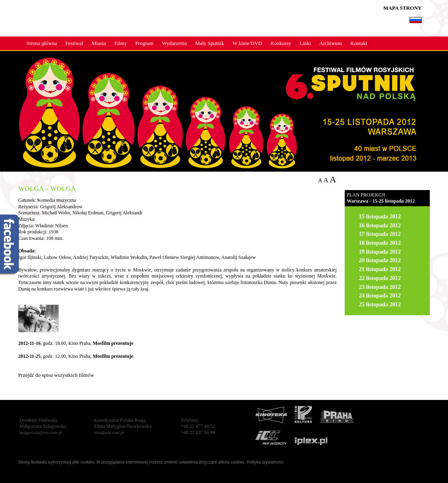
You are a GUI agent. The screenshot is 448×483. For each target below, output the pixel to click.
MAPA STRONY (402, 8)
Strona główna (42, 43)
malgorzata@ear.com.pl (41, 432)
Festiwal (74, 43)
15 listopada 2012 (380, 217)
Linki (305, 43)
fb (10, 246)
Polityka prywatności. (266, 462)
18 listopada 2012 (380, 243)
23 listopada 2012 (380, 287)
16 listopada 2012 (380, 225)
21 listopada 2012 (380, 269)
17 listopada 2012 (380, 234)
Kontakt (359, 43)
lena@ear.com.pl (109, 432)
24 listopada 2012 (380, 296)
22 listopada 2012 (380, 278)
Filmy (121, 43)
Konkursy (281, 43)
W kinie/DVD (247, 43)
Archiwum (331, 43)
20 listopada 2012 (380, 260)
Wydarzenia (174, 43)
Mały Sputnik (210, 43)
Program (144, 43)
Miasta (99, 43)
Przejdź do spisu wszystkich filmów (56, 375)
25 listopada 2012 (380, 305)
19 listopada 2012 (380, 252)
